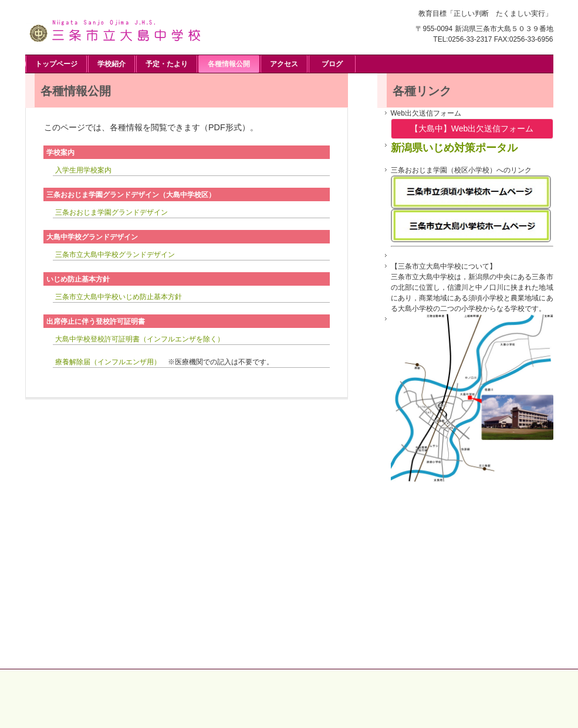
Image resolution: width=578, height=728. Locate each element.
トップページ (56, 64)
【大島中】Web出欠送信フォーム (472, 128)
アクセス (284, 64)
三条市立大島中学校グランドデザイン (115, 255)
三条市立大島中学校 (113, 29)
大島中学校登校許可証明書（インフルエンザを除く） (140, 339)
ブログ (332, 64)
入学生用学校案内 (83, 170)
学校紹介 (111, 64)
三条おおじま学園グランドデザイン (111, 212)
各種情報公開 (229, 64)
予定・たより (167, 64)
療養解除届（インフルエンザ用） (108, 362)
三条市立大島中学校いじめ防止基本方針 (119, 297)
